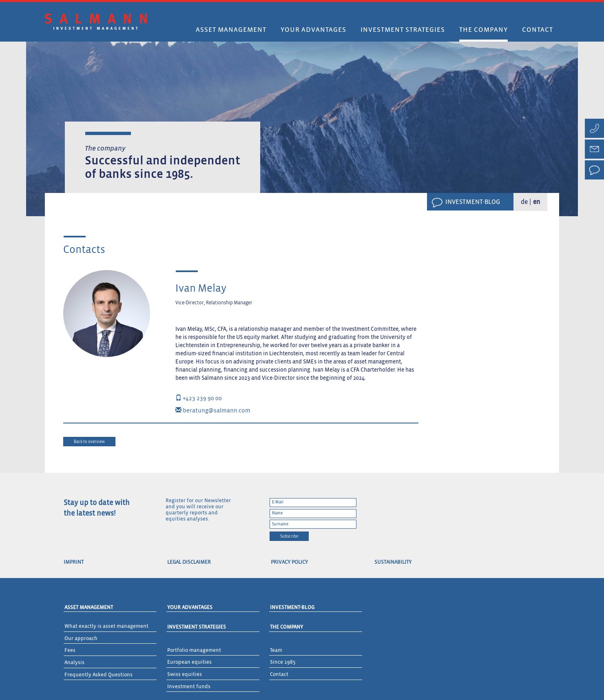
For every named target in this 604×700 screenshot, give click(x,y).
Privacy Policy (289, 562)
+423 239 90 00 (199, 398)
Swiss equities (185, 675)
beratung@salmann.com (213, 411)
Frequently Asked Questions (98, 675)
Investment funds (189, 687)
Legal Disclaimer (189, 562)
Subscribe (289, 536)
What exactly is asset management (106, 626)
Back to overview (89, 442)
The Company (287, 627)
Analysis (74, 663)
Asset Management (231, 30)
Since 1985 (283, 662)
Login (421, 688)
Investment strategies (403, 30)
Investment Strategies (197, 627)
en (537, 202)
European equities (189, 662)
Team (276, 650)
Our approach (81, 639)
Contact (538, 30)
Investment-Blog (473, 202)
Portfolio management (194, 650)
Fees (70, 650)
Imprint (74, 562)
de (524, 202)
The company (483, 30)
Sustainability (393, 562)
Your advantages (313, 30)
